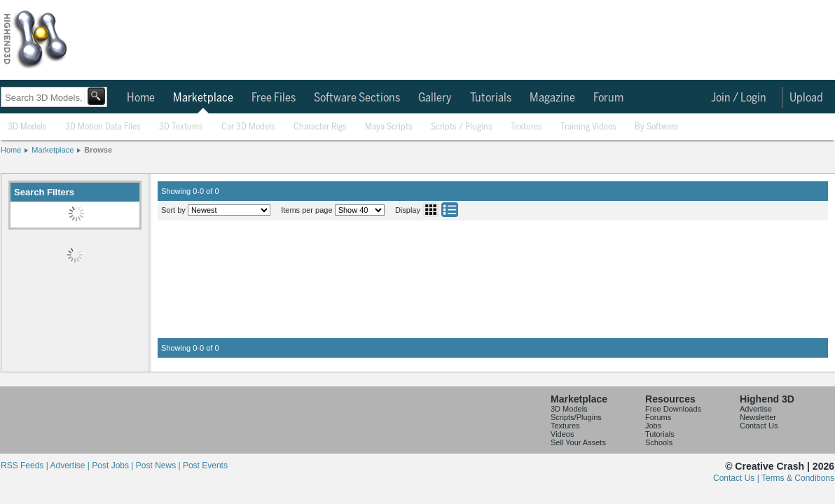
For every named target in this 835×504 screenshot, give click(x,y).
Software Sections (357, 98)
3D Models (27, 127)
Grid (431, 210)
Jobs (653, 426)
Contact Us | (737, 478)
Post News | (159, 465)
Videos (562, 434)
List (450, 210)
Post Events (205, 465)
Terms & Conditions (798, 478)
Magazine (552, 98)
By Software (656, 127)
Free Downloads (673, 409)
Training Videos (588, 127)
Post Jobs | (113, 465)
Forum (608, 98)
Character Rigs (320, 127)
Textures (526, 127)
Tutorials (491, 98)
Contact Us (759, 426)
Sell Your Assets (578, 442)
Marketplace (203, 98)
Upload (806, 98)
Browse (98, 150)
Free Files (274, 98)
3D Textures (181, 127)
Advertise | (71, 465)
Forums (658, 417)
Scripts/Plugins (576, 417)
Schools (659, 442)
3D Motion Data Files (103, 127)
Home (141, 98)
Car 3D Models (248, 127)
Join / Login (739, 98)
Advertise (756, 409)
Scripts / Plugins (462, 127)
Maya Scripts (389, 127)
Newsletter (758, 417)
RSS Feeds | (25, 465)
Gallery (435, 98)
